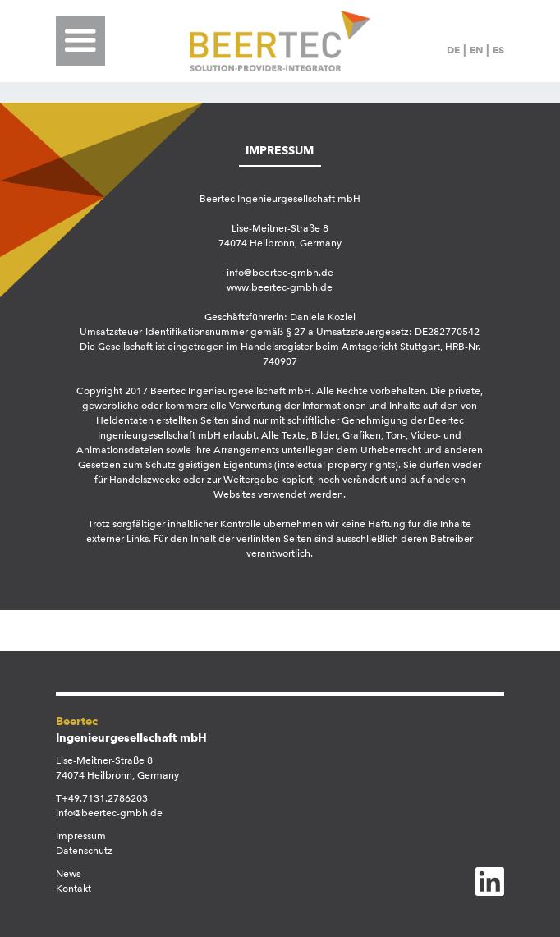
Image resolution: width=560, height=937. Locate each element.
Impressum (81, 836)
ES (498, 50)
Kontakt (73, 889)
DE (453, 50)
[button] (85, 41)
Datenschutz (84, 851)
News (68, 874)
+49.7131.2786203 (105, 798)
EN (476, 50)
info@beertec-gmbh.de (109, 813)
